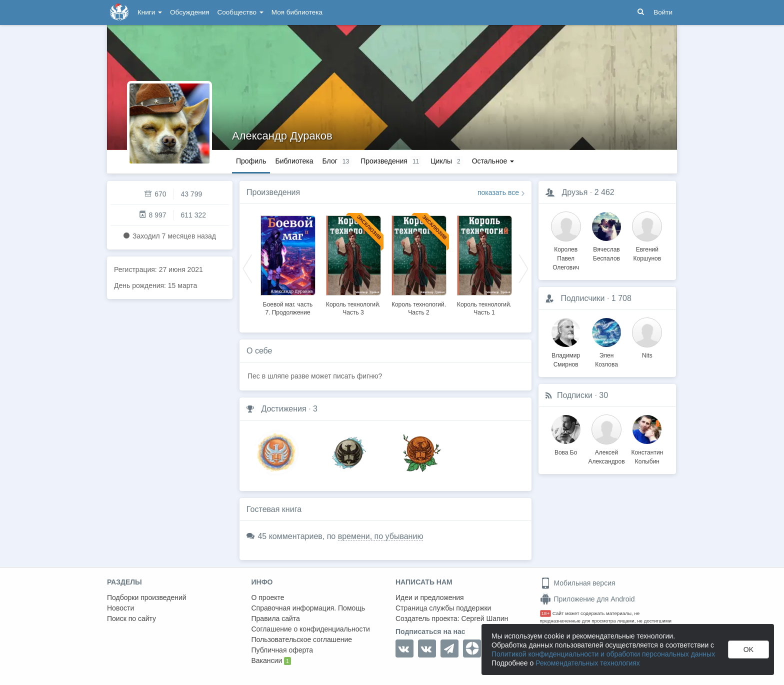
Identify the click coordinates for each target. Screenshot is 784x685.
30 (603, 395)
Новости (120, 608)
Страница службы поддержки (443, 608)
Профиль (251, 161)
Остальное (493, 161)
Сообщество (240, 12)
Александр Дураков (282, 136)
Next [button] (523, 268)
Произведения (273, 192)
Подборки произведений (147, 597)
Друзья (574, 192)
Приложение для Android (587, 599)
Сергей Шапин (484, 618)
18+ (546, 613)
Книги (150, 12)
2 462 (604, 192)
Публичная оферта (282, 650)
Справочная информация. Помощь (308, 608)
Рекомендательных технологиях (588, 663)
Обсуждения (189, 12)
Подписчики (582, 298)
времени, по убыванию (381, 536)
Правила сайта (276, 618)
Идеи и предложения (430, 597)
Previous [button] (247, 268)
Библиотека (294, 161)
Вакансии (271, 661)
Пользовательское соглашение (302, 639)
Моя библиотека (297, 12)
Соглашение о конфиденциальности (311, 629)
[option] (288, 264)
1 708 (621, 298)
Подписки (575, 395)
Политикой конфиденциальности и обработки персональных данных (603, 654)
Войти (663, 12)
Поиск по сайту (131, 618)
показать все (498, 192)
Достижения (283, 409)
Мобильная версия (578, 583)
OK (748, 649)
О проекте (268, 597)
